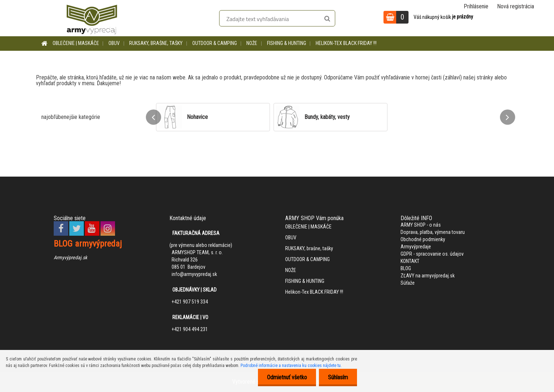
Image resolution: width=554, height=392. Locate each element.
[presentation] (153, 117)
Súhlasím (338, 377)
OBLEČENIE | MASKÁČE (76, 43)
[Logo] (92, 18)
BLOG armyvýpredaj (88, 244)
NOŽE (252, 43)
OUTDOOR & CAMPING (215, 43)
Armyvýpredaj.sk (70, 257)
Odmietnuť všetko (287, 377)
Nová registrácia (516, 6)
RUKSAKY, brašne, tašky (156, 43)
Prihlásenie (476, 6)
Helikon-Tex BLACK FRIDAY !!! (346, 43)
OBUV (114, 43)
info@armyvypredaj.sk (194, 274)
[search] (327, 19)
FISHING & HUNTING (287, 43)
